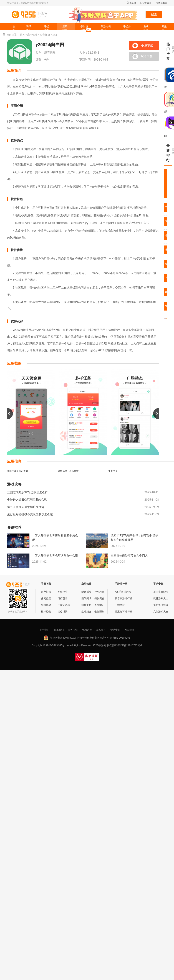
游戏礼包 (146, 28)
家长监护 (101, 630)
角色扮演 (46, 592)
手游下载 (47, 28)
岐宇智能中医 (166, 111)
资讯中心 (29, 28)
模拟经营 (46, 612)
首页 (14, 28)
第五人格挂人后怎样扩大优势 (26, 507)
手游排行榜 (127, 28)
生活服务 (86, 612)
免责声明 (87, 630)
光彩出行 (165, 111)
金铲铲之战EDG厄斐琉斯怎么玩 (27, 500)
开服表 (164, 28)
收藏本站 (161, 3)
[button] (10, 414)
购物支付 (86, 605)
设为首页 (146, 3)
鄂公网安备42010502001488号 (67, 638)
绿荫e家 (166, 87)
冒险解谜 (46, 605)
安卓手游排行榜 (123, 598)
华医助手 (166, 87)
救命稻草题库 (166, 136)
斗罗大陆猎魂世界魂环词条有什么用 (55, 556)
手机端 (131, 3)
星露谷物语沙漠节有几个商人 (129, 556)
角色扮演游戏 (161, 605)
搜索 (154, 14)
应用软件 (65, 28)
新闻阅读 (86, 598)
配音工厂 (165, 136)
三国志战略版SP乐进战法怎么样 (27, 492)
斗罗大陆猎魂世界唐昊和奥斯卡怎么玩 (55, 538)
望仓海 (166, 111)
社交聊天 (99, 592)
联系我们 (59, 630)
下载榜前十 (121, 605)
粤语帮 (165, 87)
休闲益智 (46, 598)
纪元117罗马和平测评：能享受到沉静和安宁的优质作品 (134, 538)
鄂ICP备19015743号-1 (130, 645)
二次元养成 (64, 605)
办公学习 (99, 605)
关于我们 (44, 630)
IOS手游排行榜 (123, 592)
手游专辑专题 (106, 28)
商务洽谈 (73, 630)
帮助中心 (115, 630)
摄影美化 (99, 598)
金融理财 (99, 612)
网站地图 (130, 630)
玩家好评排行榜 (123, 612)
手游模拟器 (86, 28)
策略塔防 (63, 612)
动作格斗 (63, 592)
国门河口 (166, 136)
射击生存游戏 (161, 592)
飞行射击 (63, 598)
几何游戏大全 (161, 612)
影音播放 (45, 35)
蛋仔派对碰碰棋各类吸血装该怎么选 (30, 514)
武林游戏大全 (161, 598)
